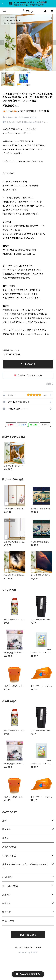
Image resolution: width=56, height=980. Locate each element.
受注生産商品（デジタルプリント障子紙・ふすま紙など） (25, 866)
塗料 (4, 821)
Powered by (28, 952)
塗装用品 (6, 829)
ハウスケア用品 (9, 847)
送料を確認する (30, 117)
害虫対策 (6, 912)
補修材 (5, 838)
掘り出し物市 (8, 921)
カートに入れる (28, 364)
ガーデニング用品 (10, 886)
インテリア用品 (9, 856)
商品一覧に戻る (28, 935)
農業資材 (6, 895)
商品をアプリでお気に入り (28, 375)
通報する (50, 384)
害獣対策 (6, 903)
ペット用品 (7, 877)
